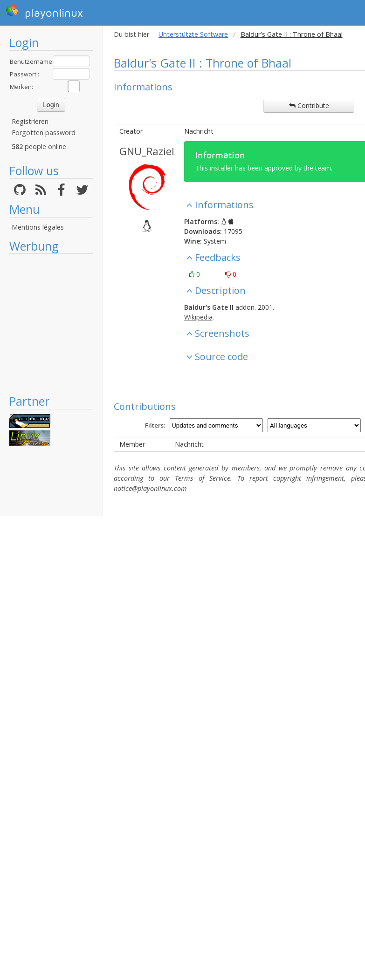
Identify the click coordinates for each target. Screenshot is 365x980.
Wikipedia (198, 317)
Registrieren (30, 121)
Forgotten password (44, 133)
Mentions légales (38, 227)
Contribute (309, 105)
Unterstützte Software (193, 34)
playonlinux (44, 12)
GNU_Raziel (147, 151)
